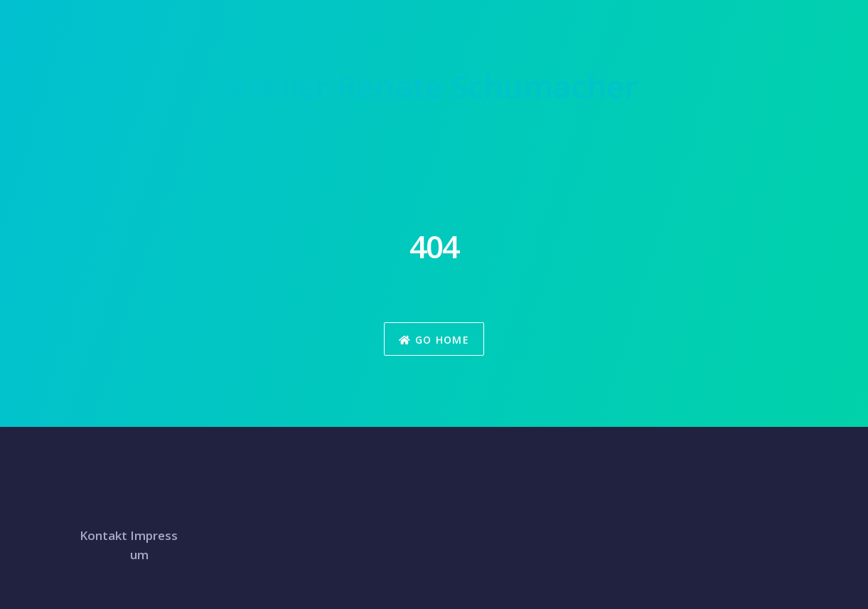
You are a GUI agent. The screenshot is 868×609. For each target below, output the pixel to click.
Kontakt (103, 535)
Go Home (434, 340)
